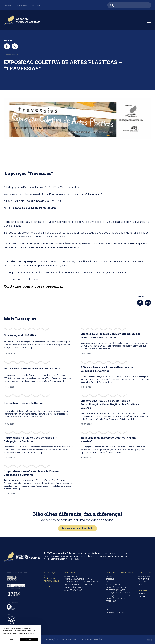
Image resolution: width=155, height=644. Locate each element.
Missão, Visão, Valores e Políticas (78, 579)
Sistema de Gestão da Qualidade (78, 584)
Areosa (109, 576)
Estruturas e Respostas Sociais (119, 573)
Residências (111, 601)
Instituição (70, 573)
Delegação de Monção (116, 590)
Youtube (36, 5)
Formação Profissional (116, 612)
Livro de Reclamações (92, 639)
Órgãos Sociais (50, 578)
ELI (107, 607)
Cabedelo (110, 579)
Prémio (9, 614)
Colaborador (144, 576)
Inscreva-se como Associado (77, 528)
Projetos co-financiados (17, 573)
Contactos (49, 587)
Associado (143, 582)
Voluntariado (144, 579)
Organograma (71, 576)
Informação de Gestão (74, 587)
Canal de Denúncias (73, 590)
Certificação (12, 602)
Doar (140, 584)
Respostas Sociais (51, 581)
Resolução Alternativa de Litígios (62, 639)
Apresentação (50, 573)
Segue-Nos (143, 590)
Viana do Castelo (113, 584)
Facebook (8, 5)
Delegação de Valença (116, 598)
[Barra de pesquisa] (129, 5)
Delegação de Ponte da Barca (119, 593)
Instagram (22, 5)
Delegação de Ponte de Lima (118, 596)
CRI (107, 609)
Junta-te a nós (145, 573)
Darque (109, 582)
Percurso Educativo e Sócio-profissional (82, 582)
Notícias (48, 575)
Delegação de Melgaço (116, 587)
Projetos (48, 584)
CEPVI (108, 604)
